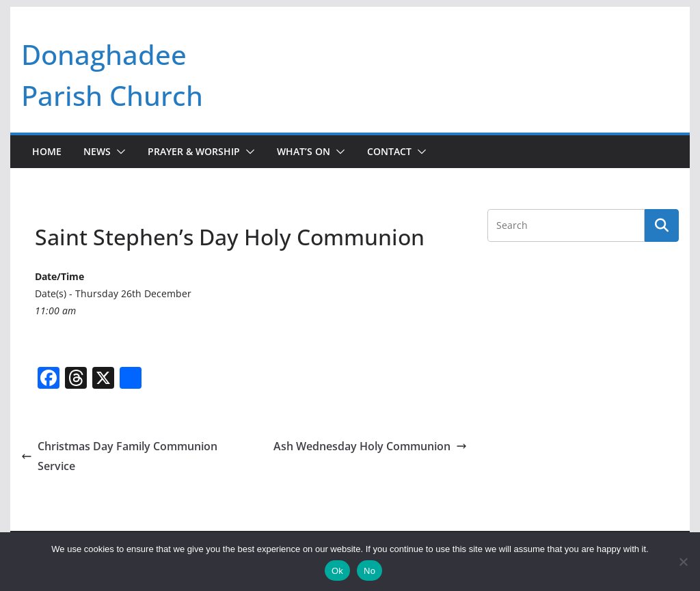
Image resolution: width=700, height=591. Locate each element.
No (369, 571)
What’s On (304, 151)
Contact (389, 151)
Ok (337, 571)
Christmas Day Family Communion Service (119, 456)
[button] (118, 152)
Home (47, 151)
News (97, 151)
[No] (683, 562)
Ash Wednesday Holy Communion (370, 446)
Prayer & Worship (194, 151)
